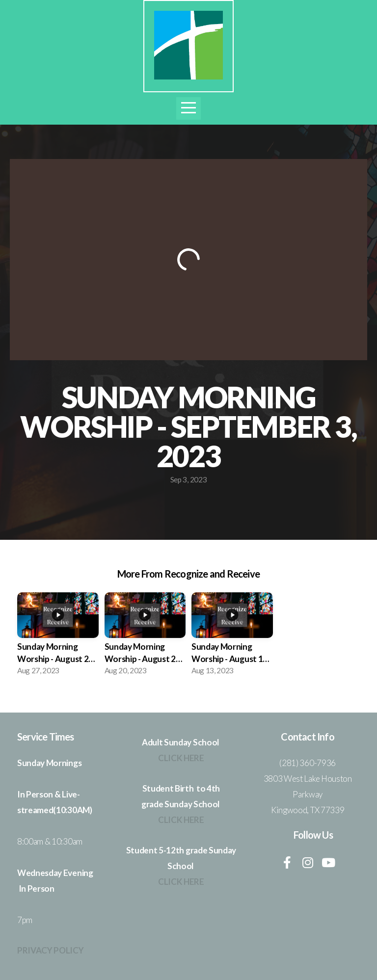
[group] (58, 637)
